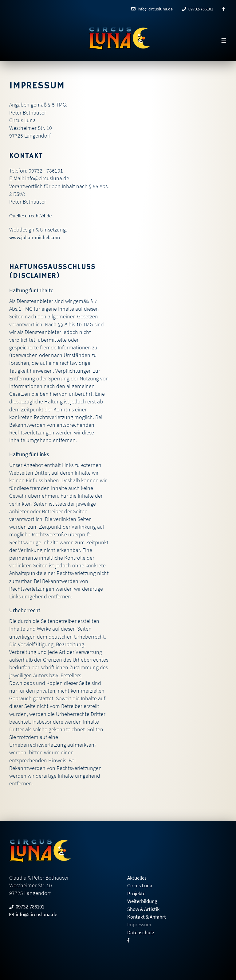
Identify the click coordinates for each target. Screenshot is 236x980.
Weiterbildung (144, 900)
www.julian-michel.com (37, 237)
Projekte (137, 893)
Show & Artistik (145, 908)
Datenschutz (142, 931)
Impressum (140, 924)
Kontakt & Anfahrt (148, 916)
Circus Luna (141, 885)
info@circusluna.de (152, 9)
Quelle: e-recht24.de (33, 215)
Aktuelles (138, 877)
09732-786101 (198, 9)
